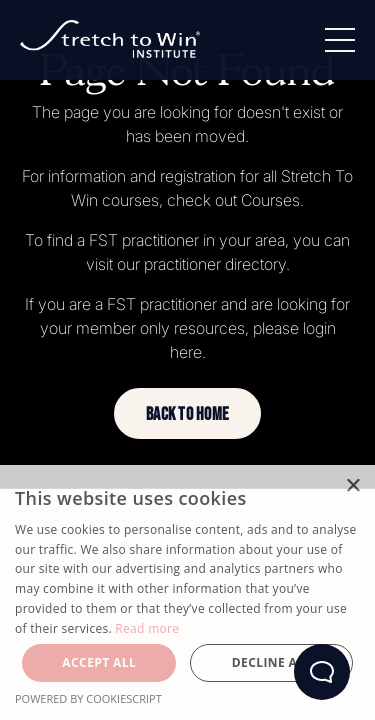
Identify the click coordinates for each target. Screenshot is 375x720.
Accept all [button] (99, 662)
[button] (187, 413)
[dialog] (187, 592)
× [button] (352, 486)
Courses (270, 200)
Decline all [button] (272, 662)
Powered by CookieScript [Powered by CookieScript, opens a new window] (88, 698)
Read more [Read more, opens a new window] (147, 628)
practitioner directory (215, 264)
